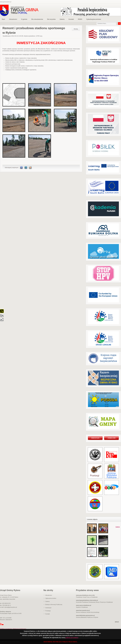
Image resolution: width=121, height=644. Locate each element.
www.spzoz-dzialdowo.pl (84, 605)
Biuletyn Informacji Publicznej (54, 604)
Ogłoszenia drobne (51, 598)
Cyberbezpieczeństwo (94, 19)
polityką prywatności (72, 638)
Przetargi (48, 611)
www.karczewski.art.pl (83, 610)
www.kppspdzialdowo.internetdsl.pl (87, 600)
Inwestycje (48, 608)
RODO (80, 19)
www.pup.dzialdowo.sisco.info (85, 595)
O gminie (24, 19)
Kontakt (71, 19)
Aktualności (13, 19)
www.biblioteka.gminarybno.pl (85, 615)
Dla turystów (51, 19)
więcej (117, 622)
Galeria (62, 19)
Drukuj (76, 29)
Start (3, 19)
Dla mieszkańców (37, 19)
